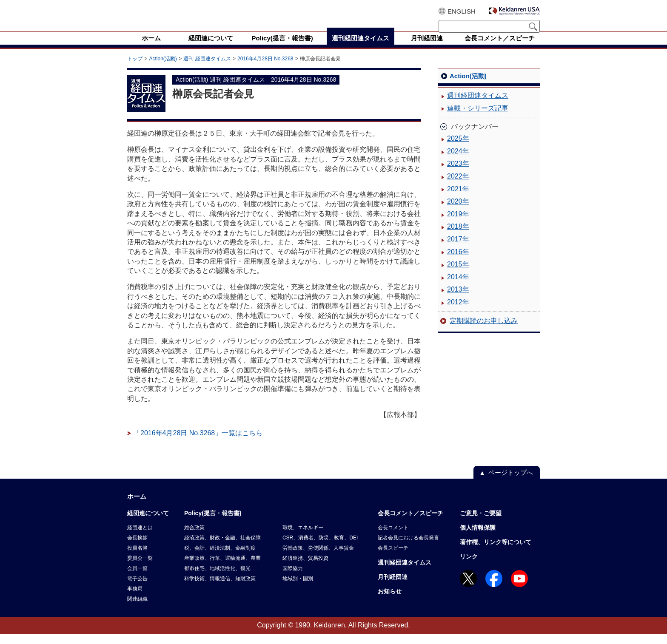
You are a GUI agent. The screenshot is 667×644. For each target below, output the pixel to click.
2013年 (458, 299)
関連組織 (137, 609)
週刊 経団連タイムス (207, 69)
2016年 (458, 262)
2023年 (458, 174)
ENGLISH (462, 11)
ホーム (137, 506)
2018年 (458, 237)
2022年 (458, 186)
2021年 (458, 199)
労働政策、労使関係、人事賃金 (318, 558)
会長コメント (393, 538)
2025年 (458, 149)
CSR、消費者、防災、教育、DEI (320, 548)
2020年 (458, 211)
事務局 (135, 599)
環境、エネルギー (303, 538)
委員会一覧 (140, 568)
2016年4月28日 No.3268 (265, 69)
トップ (135, 69)
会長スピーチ (393, 558)
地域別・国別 (298, 589)
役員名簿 (137, 558)
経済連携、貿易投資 (305, 568)
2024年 (458, 161)
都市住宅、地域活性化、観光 (217, 579)
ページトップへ (511, 483)
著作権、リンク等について (496, 552)
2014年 (458, 287)
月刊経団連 (393, 587)
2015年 (458, 274)
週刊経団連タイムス (478, 106)
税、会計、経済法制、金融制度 (220, 558)
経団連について (148, 523)
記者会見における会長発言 (408, 548)
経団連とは (140, 538)
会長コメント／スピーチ (410, 523)
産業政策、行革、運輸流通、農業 (222, 568)
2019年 (458, 224)
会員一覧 (137, 579)
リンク (469, 567)
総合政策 (194, 538)
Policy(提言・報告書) (213, 523)
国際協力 (293, 579)
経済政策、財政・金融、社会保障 (222, 548)
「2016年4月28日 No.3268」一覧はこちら (198, 443)
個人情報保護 (478, 538)
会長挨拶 (137, 548)
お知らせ (390, 601)
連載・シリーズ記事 (478, 118)
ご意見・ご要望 (481, 523)
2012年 (458, 312)
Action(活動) (163, 69)
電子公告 (137, 589)
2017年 (458, 249)
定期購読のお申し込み (484, 331)
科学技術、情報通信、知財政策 (220, 589)
